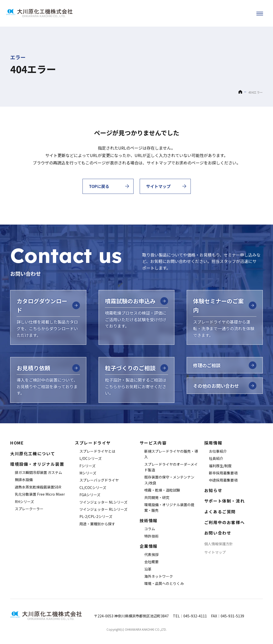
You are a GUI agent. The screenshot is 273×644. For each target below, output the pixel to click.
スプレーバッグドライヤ (99, 480)
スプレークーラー (29, 509)
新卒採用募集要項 (223, 473)
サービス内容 (153, 443)
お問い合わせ (218, 533)
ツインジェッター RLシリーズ (103, 509)
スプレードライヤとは (97, 451)
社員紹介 (216, 458)
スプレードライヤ (93, 443)
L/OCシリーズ (91, 458)
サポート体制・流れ (224, 501)
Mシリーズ (88, 473)
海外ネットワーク (159, 576)
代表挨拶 (151, 554)
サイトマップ (215, 552)
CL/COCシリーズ (93, 487)
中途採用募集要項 (223, 480)
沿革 (148, 569)
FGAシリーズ (90, 495)
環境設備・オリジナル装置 (37, 464)
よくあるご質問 (220, 512)
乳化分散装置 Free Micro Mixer (40, 494)
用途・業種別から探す (97, 524)
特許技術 (151, 536)
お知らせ (213, 490)
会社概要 (151, 562)
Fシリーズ (87, 466)
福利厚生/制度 (220, 466)
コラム (150, 529)
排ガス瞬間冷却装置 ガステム (38, 472)
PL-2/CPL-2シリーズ (96, 516)
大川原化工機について (33, 453)
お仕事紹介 (218, 451)
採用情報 (213, 443)
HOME (17, 443)
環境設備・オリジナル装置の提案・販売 (169, 507)
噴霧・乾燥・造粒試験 (162, 490)
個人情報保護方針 (219, 544)
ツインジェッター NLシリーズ (103, 502)
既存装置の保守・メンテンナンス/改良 (169, 480)
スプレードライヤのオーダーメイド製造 (171, 467)
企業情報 (149, 546)
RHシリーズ (24, 502)
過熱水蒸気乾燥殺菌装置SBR (38, 487)
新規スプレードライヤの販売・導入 (171, 454)
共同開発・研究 (157, 497)
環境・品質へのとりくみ (164, 583)
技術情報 (149, 520)
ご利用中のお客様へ (224, 522)
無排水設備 (24, 480)
